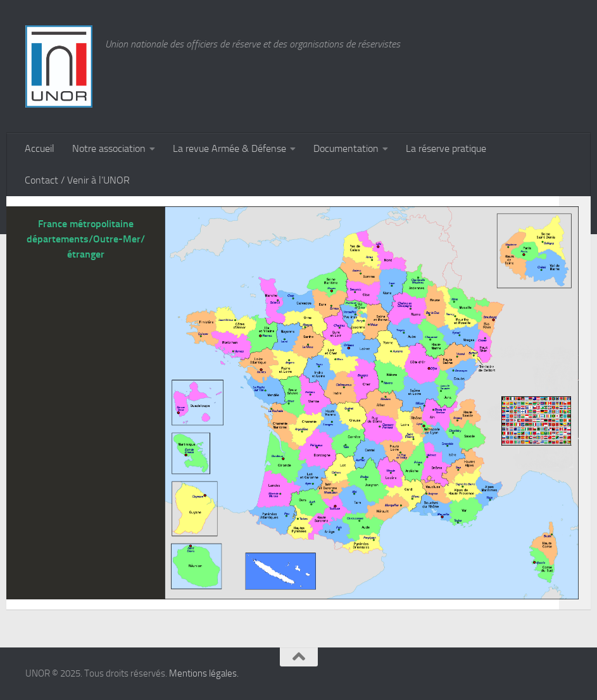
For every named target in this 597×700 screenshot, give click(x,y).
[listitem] (440, 415)
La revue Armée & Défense (229, 148)
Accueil (40, 148)
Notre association (109, 148)
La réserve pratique (446, 148)
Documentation (346, 148)
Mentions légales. (204, 673)
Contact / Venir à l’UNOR (77, 180)
